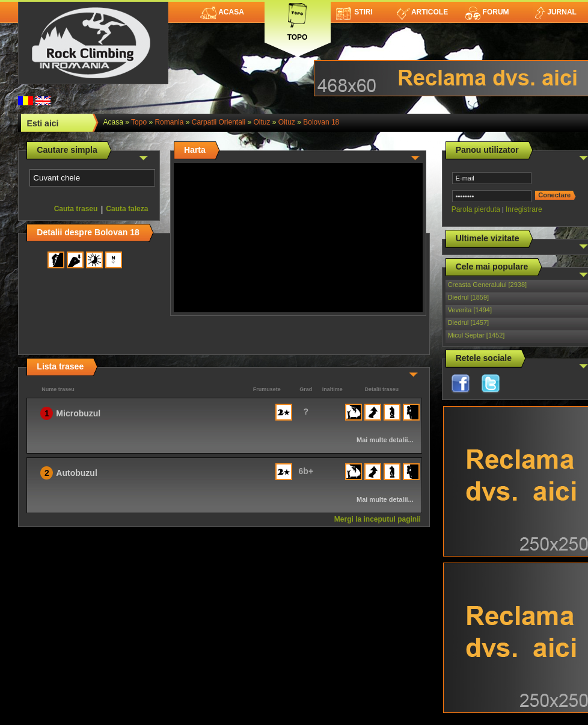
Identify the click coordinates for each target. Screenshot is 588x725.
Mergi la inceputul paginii (378, 519)
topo (139, 122)
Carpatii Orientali (219, 122)
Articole (422, 12)
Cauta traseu (76, 209)
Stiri (354, 12)
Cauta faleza (127, 209)
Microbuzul (78, 413)
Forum (487, 12)
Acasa (222, 12)
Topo (298, 20)
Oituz (262, 122)
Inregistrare (524, 209)
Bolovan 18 (321, 122)
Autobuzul (76, 473)
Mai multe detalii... (385, 440)
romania (169, 122)
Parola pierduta (476, 209)
